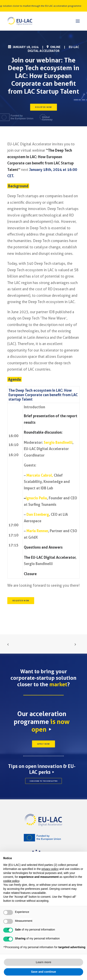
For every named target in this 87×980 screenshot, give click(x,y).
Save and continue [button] (43, 972)
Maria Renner (37, 531)
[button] (78, 21)
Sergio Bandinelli (58, 442)
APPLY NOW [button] (43, 744)
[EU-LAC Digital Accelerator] (20, 21)
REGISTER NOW (43, 107)
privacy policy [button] (50, 869)
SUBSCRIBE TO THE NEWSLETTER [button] (43, 781)
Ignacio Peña (36, 498)
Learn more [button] (43, 962)
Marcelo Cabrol (39, 475)
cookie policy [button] (11, 881)
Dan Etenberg (38, 514)
